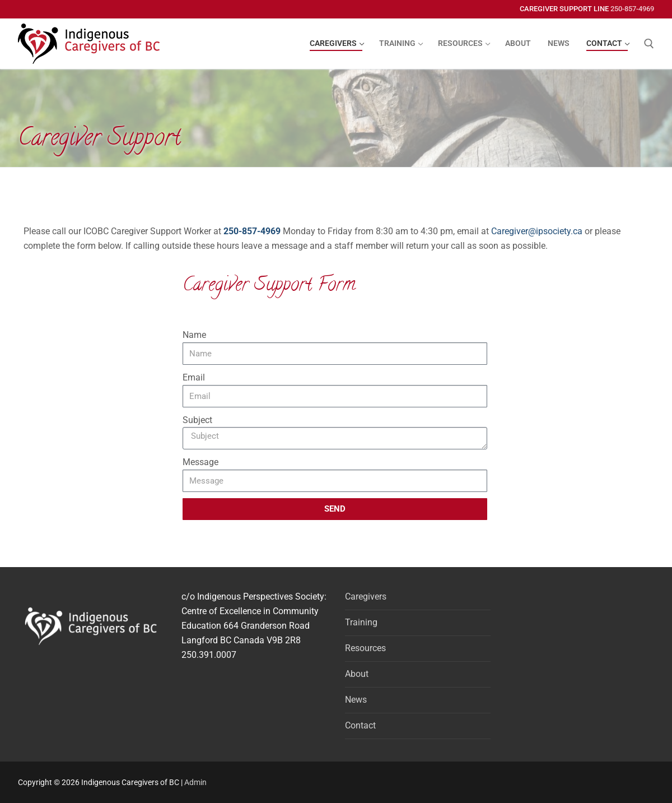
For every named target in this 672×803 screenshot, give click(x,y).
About (357, 674)
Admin (195, 782)
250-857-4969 (632, 9)
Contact (360, 725)
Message (200, 462)
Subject (197, 420)
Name (194, 335)
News (356, 700)
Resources (365, 648)
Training (361, 622)
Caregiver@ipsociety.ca (537, 231)
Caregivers (366, 597)
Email (194, 377)
